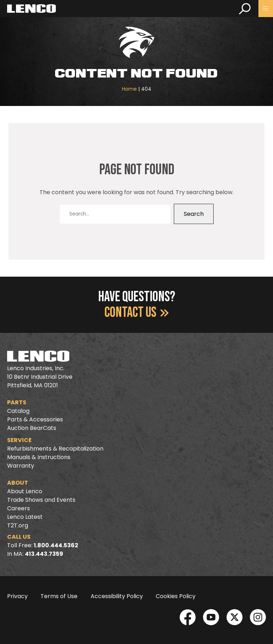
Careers (18, 508)
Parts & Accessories (35, 419)
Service (19, 440)
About (18, 483)
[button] (266, 9)
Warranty (21, 466)
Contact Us (137, 313)
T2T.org (18, 525)
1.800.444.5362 (56, 545)
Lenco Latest (25, 517)
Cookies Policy (176, 596)
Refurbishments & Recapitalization (55, 449)
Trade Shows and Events (41, 500)
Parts (17, 402)
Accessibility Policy (117, 596)
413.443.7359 (44, 554)
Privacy (17, 596)
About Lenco (25, 491)
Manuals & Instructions (39, 457)
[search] (245, 9)
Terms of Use (59, 596)
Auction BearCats (32, 428)
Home (129, 89)
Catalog (18, 411)
